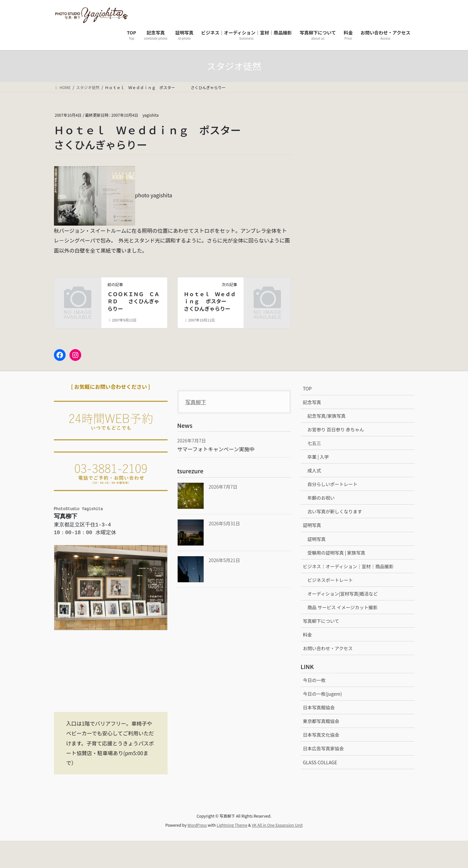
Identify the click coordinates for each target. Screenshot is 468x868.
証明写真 (312, 525)
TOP (307, 388)
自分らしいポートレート (333, 484)
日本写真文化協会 (321, 735)
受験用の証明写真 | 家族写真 (336, 553)
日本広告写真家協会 (323, 748)
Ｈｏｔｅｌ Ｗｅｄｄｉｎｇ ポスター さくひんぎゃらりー (213, 301)
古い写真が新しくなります (335, 511)
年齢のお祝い (321, 498)
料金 (308, 635)
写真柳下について (321, 621)
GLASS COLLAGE (320, 762)
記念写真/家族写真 (327, 416)
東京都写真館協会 (321, 721)
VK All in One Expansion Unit (277, 825)
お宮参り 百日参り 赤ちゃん (336, 429)
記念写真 (312, 402)
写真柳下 (196, 402)
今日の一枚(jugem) (323, 694)
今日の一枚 (314, 680)
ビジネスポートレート (330, 580)
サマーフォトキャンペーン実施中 (216, 449)
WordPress (197, 825)
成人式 (314, 470)
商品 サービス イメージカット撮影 (343, 607)
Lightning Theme (232, 825)
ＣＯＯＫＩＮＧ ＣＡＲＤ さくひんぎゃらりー (133, 301)
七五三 (314, 443)
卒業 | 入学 (318, 457)
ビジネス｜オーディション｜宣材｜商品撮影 (348, 566)
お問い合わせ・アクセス (328, 648)
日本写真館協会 (319, 707)
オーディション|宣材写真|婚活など (343, 594)
